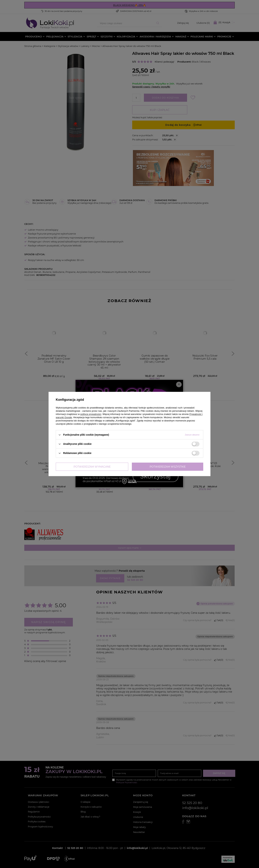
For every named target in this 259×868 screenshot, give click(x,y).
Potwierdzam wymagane (92, 467)
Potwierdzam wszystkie (168, 467)
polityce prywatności (91, 414)
